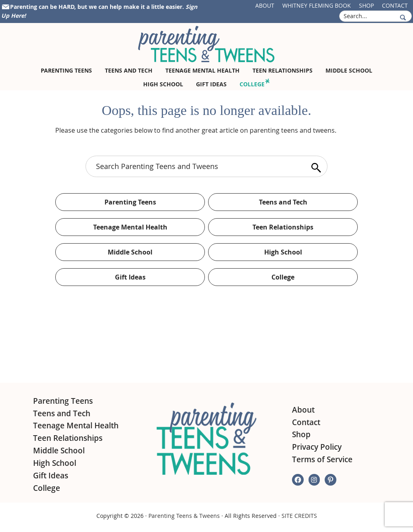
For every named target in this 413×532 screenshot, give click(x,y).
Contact (395, 5)
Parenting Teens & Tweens (184, 516)
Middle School (130, 252)
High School (283, 252)
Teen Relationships (283, 227)
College (283, 277)
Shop (366, 5)
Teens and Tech (283, 202)
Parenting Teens (130, 202)
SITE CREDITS (299, 516)
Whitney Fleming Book (317, 5)
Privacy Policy (317, 447)
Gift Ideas (130, 277)
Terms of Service (322, 459)
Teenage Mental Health (130, 227)
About (265, 5)
